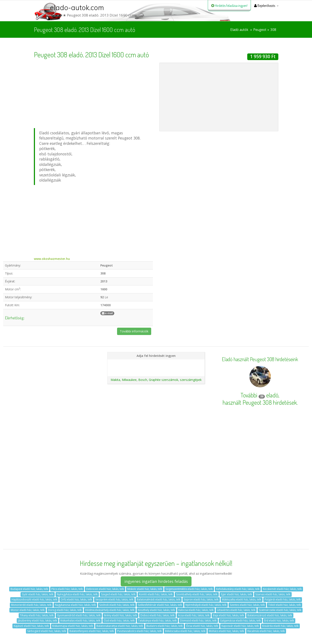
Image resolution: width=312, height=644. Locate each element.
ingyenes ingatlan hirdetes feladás (156, 581)
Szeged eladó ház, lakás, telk (118, 594)
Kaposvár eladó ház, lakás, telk (240, 626)
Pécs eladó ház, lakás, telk (67, 589)
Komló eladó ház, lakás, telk (156, 594)
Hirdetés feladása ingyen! (229, 6)
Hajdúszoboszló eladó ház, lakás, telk (34, 599)
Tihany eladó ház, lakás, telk (37, 615)
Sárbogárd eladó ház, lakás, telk (47, 631)
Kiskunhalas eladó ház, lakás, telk (80, 621)
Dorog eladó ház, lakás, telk (65, 610)
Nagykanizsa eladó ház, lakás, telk (75, 605)
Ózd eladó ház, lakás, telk (119, 621)
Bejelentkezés (265, 6)
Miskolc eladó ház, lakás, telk (145, 589)
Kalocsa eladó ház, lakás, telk (196, 610)
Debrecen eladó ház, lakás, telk (105, 589)
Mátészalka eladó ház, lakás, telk (242, 599)
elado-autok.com (77, 8)
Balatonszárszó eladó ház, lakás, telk (270, 615)
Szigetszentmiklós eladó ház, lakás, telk (189, 589)
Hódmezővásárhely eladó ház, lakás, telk (110, 610)
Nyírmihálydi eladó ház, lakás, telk (206, 605)
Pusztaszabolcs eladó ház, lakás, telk (139, 631)
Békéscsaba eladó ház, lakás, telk (185, 631)
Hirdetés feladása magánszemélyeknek (156, 363)
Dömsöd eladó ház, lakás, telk (198, 621)
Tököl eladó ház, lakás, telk (285, 605)
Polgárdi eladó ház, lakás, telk (283, 599)
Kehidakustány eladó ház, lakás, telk (238, 589)
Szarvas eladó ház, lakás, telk (273, 594)
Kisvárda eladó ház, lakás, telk (280, 626)
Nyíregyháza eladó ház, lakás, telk (77, 594)
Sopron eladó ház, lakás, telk (201, 599)
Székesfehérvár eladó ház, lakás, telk (160, 605)
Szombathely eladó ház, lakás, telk (197, 594)
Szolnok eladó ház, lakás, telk (117, 605)
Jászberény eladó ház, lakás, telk (38, 621)
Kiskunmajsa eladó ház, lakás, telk (73, 626)
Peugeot (260, 30)
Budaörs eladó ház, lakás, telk (165, 626)
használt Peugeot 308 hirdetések (260, 402)
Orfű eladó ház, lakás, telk (76, 599)
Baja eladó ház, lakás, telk (228, 615)
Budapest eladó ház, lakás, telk (29, 589)
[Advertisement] (93, 93)
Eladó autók (239, 30)
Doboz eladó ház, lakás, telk (158, 615)
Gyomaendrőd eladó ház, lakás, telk (79, 615)
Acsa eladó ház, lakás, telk (194, 615)
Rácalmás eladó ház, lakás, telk (266, 631)
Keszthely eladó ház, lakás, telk (156, 610)
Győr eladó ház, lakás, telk (38, 594)
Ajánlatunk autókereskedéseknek (156, 370)
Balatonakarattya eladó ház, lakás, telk (120, 626)
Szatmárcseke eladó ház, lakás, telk (280, 610)
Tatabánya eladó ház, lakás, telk (157, 621)
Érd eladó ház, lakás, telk (279, 621)
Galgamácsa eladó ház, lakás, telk (240, 621)
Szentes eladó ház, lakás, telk (247, 605)
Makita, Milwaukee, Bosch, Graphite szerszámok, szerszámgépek (156, 380)
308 (273, 30)
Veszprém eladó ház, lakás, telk (114, 599)
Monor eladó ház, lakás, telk (28, 610)
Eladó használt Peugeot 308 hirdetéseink (260, 359)
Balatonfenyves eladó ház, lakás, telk (92, 631)
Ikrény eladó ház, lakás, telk (121, 615)
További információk (134, 331)
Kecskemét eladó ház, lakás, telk (282, 589)
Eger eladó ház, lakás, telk (236, 594)
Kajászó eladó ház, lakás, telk (31, 626)
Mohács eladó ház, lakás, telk (226, 631)
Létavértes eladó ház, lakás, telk (236, 610)
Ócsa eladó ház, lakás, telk (202, 626)
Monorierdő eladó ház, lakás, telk (31, 605)
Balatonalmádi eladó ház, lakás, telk (159, 599)
